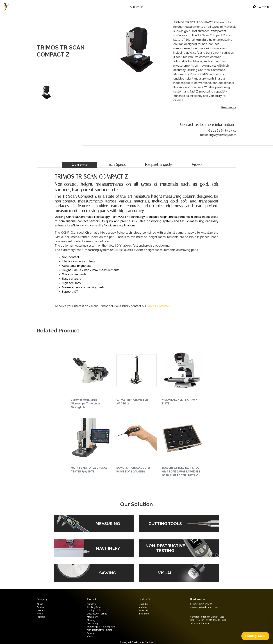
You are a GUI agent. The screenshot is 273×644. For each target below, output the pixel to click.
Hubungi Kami (255, 636)
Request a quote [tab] (159, 165)
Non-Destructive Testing (100, 630)
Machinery (92, 617)
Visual (90, 636)
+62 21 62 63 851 (219, 131)
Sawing (91, 633)
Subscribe (136, 7)
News (40, 614)
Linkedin (143, 604)
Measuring (92, 623)
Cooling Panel (94, 607)
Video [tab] (197, 165)
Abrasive (91, 604)
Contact (41, 611)
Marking (91, 620)
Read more (229, 107)
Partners (41, 617)
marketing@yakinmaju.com (218, 135)
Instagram (144, 614)
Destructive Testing (97, 614)
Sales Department (159, 306)
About (40, 604)
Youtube (143, 607)
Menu (264, 7)
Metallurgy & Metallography (101, 627)
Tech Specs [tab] (116, 165)
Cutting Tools (94, 611)
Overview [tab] (80, 165)
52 (235, 131)
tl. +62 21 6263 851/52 (201, 604)
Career (40, 607)
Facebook (144, 611)
